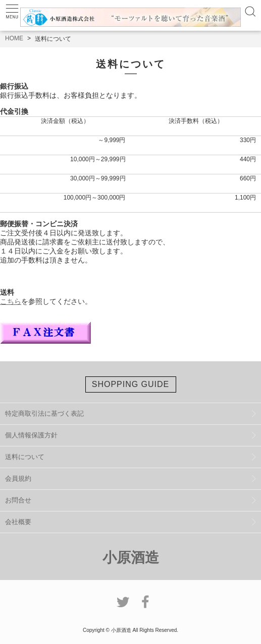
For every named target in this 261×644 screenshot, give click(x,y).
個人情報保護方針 (31, 435)
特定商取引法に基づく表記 (44, 413)
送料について (25, 457)
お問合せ (18, 500)
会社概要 (18, 522)
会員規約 (18, 478)
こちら (11, 301)
